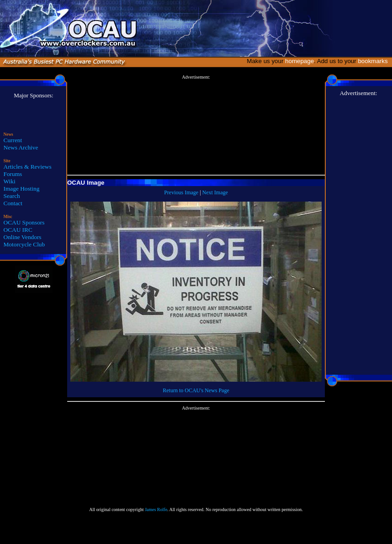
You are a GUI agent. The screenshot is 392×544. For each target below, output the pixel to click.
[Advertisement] (196, 125)
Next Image (215, 192)
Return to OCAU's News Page (196, 390)
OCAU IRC (18, 230)
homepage (299, 61)
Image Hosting (22, 189)
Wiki (10, 181)
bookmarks (374, 61)
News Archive (21, 147)
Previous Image (181, 192)
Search (12, 196)
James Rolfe (156, 509)
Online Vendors (23, 237)
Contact (13, 203)
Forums (13, 174)
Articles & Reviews (28, 167)
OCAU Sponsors (24, 222)
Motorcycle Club (24, 244)
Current (13, 140)
